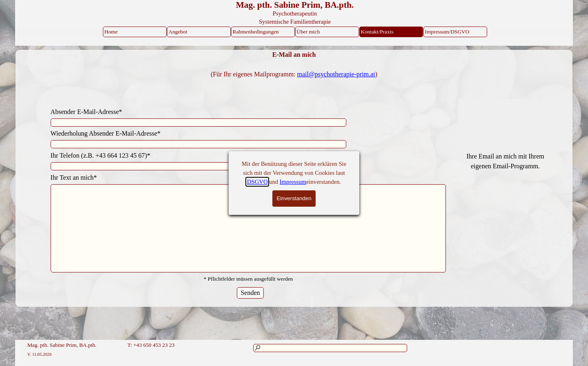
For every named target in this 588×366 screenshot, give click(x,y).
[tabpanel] (294, 74)
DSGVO (257, 182)
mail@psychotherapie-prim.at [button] (336, 74)
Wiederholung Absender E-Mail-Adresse (106, 133)
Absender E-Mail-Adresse (87, 112)
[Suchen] (330, 348)
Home (111, 32)
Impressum (293, 182)
